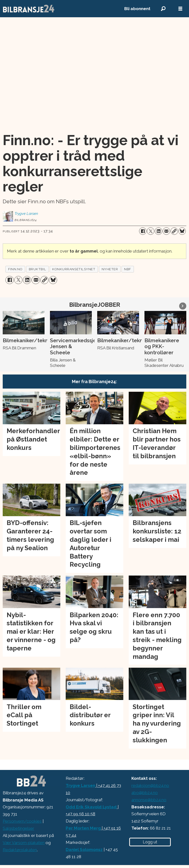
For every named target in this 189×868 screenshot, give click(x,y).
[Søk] (163, 9)
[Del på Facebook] (143, 231)
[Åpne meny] (180, 9)
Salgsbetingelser (18, 828)
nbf (128, 269)
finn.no (15, 269)
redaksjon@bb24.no (150, 785)
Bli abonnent (137, 9)
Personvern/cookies (22, 821)
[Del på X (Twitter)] (151, 231)
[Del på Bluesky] (182, 231)
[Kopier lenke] (174, 231)
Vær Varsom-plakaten (24, 843)
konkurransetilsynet (74, 269)
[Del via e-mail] (166, 231)
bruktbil (37, 269)
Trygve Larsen (80, 785)
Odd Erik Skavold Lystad (91, 807)
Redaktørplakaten (20, 850)
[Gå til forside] (58, 9)
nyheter (110, 269)
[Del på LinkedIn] (158, 231)
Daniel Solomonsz (84, 850)
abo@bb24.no (145, 793)
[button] (183, 306)
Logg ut (150, 842)
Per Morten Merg (83, 828)
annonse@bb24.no (149, 800)
